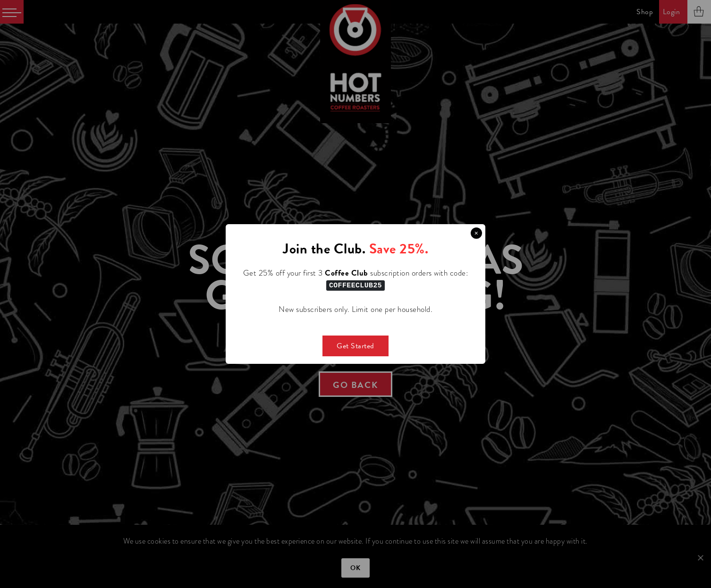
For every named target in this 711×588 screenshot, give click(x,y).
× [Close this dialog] (476, 233)
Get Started (355, 345)
